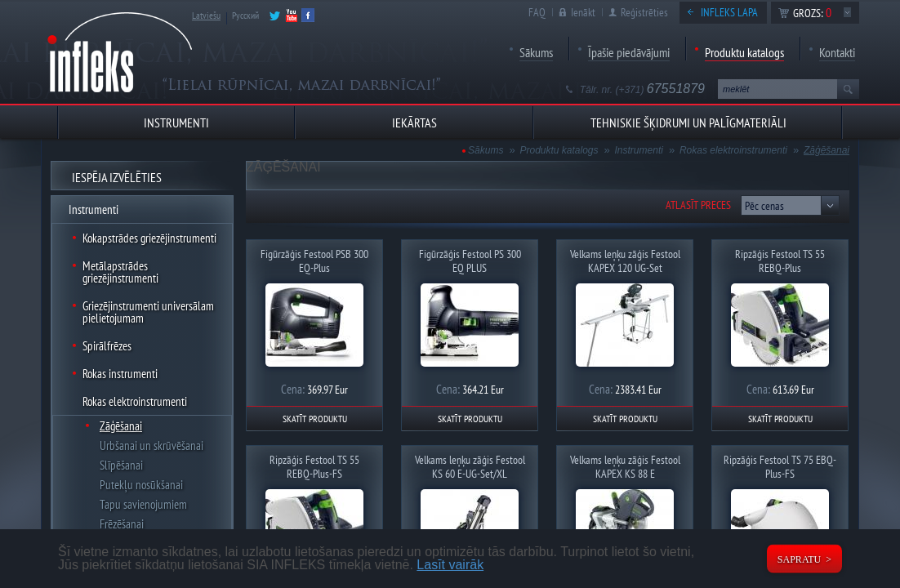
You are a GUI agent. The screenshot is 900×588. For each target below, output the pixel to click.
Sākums (536, 52)
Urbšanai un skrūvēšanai (151, 445)
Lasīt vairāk (450, 565)
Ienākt (583, 12)
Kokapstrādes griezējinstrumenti (149, 238)
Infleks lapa (729, 12)
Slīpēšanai (121, 465)
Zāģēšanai (121, 426)
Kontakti (837, 52)
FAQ (537, 12)
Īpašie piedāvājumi (629, 52)
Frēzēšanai (122, 524)
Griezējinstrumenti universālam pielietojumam (148, 312)
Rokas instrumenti (120, 374)
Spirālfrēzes (107, 346)
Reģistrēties (644, 12)
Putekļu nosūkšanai (141, 485)
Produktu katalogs (744, 52)
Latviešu (206, 15)
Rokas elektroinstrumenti (135, 401)
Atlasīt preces (698, 205)
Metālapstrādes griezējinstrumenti (120, 272)
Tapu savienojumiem (143, 504)
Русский (245, 15)
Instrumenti (94, 209)
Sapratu (799, 559)
